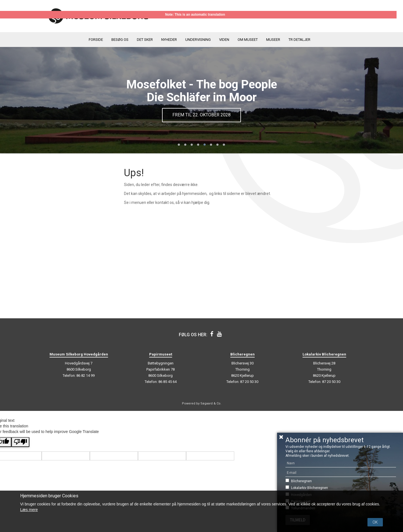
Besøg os (120, 40)
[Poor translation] (20, 442)
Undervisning (198, 40)
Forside (96, 40)
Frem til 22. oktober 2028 (201, 115)
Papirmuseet (161, 354)
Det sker (145, 40)
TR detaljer (299, 40)
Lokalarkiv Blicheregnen (310, 488)
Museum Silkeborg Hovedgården (79, 354)
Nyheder (169, 40)
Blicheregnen (301, 481)
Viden (224, 40)
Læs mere (29, 510)
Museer (273, 40)
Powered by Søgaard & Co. (202, 403)
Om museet (248, 40)
